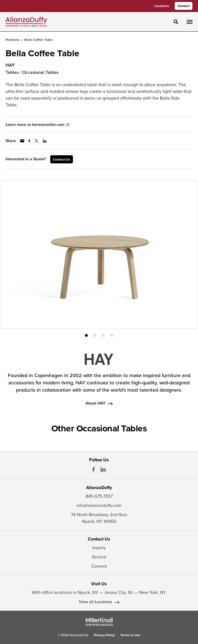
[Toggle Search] (176, 22)
